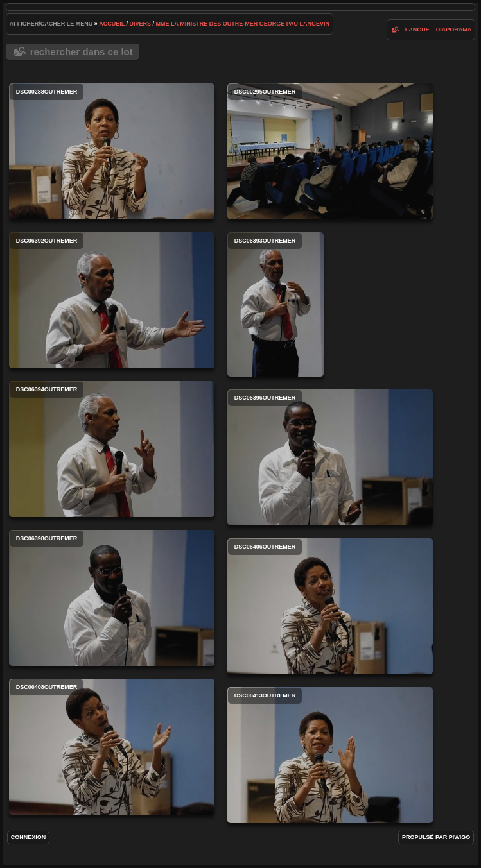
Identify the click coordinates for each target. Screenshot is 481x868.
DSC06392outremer (112, 300)
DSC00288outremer (112, 151)
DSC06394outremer (112, 449)
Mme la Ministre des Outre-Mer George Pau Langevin (243, 24)
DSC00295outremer (330, 151)
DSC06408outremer (112, 747)
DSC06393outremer (275, 304)
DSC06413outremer (330, 755)
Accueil (112, 24)
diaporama (454, 30)
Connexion (29, 837)
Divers (141, 24)
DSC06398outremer (112, 598)
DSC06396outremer (330, 457)
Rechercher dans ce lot (82, 52)
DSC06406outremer (330, 606)
